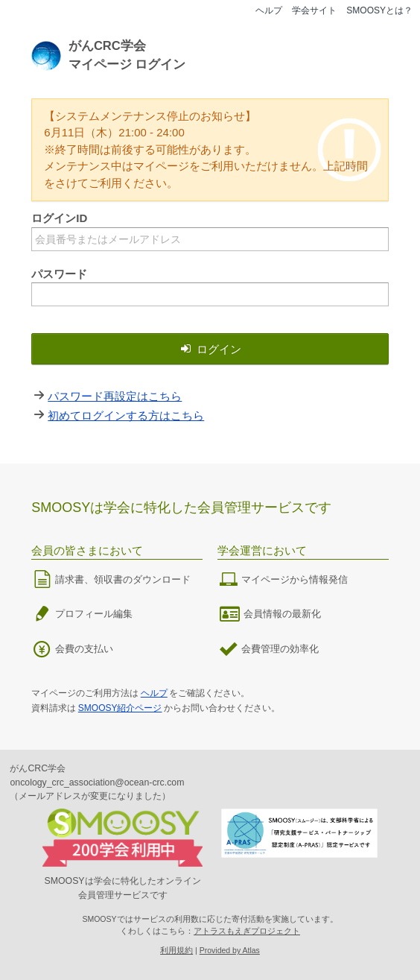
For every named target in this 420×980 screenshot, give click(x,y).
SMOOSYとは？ (379, 10)
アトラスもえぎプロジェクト (247, 931)
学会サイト (314, 10)
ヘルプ (269, 10)
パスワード (59, 274)
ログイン (210, 349)
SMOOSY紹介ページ (120, 708)
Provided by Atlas (230, 950)
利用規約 (176, 950)
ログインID (59, 218)
